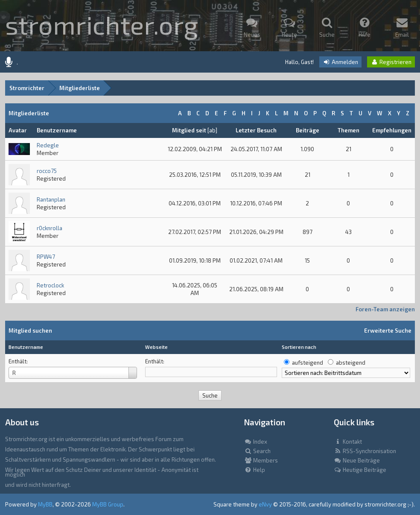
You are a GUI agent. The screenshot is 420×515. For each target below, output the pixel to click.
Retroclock (50, 285)
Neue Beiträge (357, 460)
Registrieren (391, 62)
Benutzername (26, 347)
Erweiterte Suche (388, 331)
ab (212, 130)
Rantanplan (51, 199)
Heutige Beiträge (360, 470)
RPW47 (46, 257)
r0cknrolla (50, 228)
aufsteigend (308, 363)
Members (261, 460)
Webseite (156, 347)
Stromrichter (27, 88)
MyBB (45, 504)
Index (256, 442)
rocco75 (47, 171)
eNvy (265, 504)
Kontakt (348, 442)
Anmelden (340, 62)
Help (255, 470)
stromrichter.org (102, 24)
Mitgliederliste (80, 88)
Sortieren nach (299, 347)
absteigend (351, 363)
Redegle (48, 145)
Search (257, 451)
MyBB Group (108, 504)
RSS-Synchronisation (365, 451)
